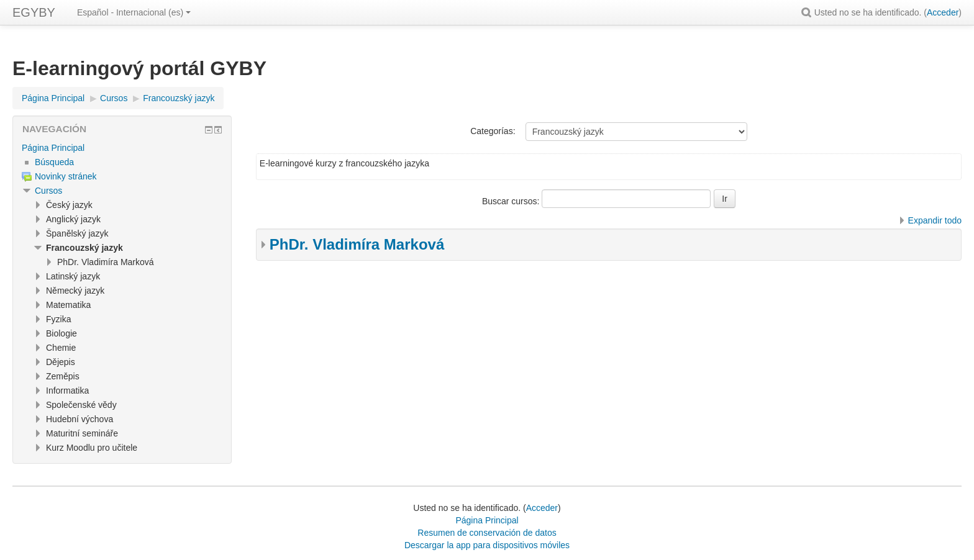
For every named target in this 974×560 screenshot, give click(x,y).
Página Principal (53, 148)
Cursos (48, 191)
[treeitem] (122, 148)
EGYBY (34, 12)
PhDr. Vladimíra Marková (357, 244)
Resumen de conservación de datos (487, 533)
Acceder (943, 12)
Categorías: (493, 131)
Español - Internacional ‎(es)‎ (134, 12)
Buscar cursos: (512, 201)
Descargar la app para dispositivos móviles (487, 545)
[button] (808, 12)
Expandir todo (935, 220)
